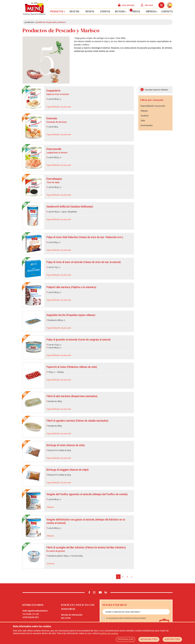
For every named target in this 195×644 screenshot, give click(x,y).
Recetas (74, 11)
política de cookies (109, 633)
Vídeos (135, 11)
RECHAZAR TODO (149, 639)
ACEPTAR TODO (172, 639)
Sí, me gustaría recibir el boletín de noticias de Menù (126, 618)
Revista (90, 11)
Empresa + (152, 11)
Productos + (58, 11)
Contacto (167, 11)
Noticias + (121, 11)
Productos (29, 22)
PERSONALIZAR (126, 639)
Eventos (105, 11)
